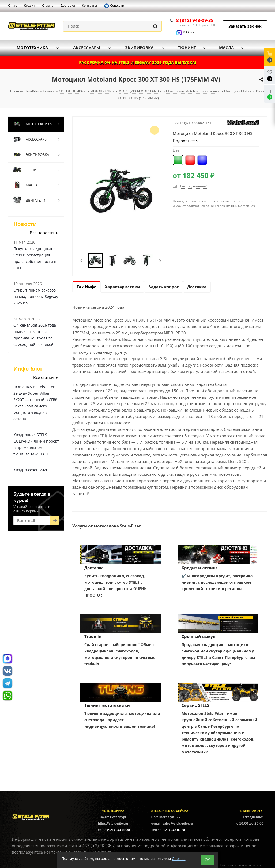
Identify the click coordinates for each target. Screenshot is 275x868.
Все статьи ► (46, 377)
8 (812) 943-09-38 (195, 20)
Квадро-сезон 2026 (31, 470)
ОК (207, 860)
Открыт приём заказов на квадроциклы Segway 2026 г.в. (36, 297)
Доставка (94, 568)
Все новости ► (44, 233)
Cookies (179, 859)
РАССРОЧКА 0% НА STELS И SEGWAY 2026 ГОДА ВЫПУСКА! (137, 62)
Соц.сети (114, 6)
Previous (82, 261)
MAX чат (186, 32)
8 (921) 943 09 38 (117, 830)
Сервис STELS (195, 705)
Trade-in (93, 636)
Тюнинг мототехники (107, 705)
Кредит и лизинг (199, 568)
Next (160, 261)
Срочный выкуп (199, 636)
